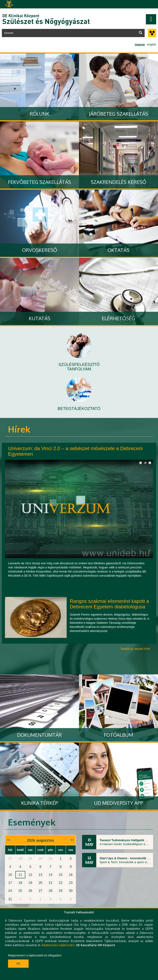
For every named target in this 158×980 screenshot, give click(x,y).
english (152, 44)
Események (32, 822)
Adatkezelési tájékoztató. (58, 945)
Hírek (19, 429)
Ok (18, 964)
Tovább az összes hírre (135, 649)
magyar (140, 44)
